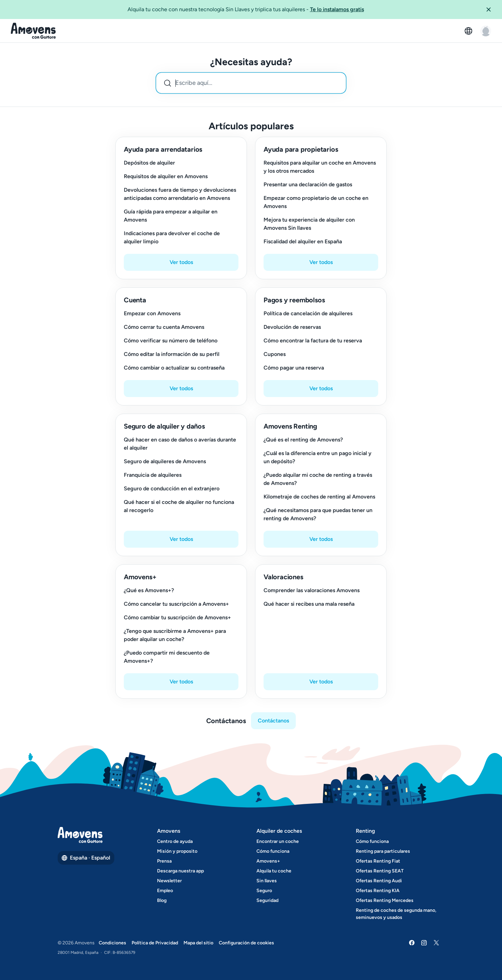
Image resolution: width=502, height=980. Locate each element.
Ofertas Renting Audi (379, 881)
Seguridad (267, 900)
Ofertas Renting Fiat (378, 861)
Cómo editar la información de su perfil (172, 354)
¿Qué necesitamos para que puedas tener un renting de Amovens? (318, 514)
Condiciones (112, 943)
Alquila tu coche (274, 871)
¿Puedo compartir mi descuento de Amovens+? (167, 657)
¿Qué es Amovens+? (149, 590)
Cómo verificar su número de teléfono (171, 341)
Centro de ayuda (175, 841)
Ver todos (181, 262)
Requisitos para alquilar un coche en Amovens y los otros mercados (320, 167)
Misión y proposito (177, 851)
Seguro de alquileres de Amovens (165, 461)
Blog (162, 900)
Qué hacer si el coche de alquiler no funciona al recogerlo (179, 506)
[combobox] (251, 83)
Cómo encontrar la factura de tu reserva (313, 341)
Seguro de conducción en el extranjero (172, 488)
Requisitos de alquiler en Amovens (166, 176)
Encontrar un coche (278, 841)
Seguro (264, 891)
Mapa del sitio (198, 943)
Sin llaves (267, 881)
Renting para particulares (383, 851)
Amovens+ (268, 861)
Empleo (165, 891)
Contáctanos (273, 721)
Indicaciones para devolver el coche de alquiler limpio (172, 237)
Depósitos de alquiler (149, 163)
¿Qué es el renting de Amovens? (303, 440)
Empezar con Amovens (152, 313)
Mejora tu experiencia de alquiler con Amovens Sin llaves (309, 224)
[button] (491, 10)
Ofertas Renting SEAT (380, 871)
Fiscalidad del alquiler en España (303, 241)
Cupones (275, 354)
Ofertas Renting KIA (378, 891)
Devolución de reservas (292, 327)
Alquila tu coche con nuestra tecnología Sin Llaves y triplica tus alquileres (246, 9)
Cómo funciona (273, 851)
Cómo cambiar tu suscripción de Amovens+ (177, 617)
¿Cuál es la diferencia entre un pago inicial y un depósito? (317, 457)
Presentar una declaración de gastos (308, 184)
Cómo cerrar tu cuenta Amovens (164, 327)
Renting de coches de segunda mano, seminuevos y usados (396, 914)
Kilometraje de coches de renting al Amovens (319, 497)
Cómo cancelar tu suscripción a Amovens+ (176, 604)
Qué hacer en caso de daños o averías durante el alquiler (180, 444)
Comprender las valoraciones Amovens (312, 590)
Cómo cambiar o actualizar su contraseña (174, 368)
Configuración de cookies (246, 943)
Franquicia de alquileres (153, 475)
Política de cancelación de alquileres (308, 313)
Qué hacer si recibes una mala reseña (309, 604)
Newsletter (169, 881)
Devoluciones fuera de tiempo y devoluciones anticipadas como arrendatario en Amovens (180, 194)
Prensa (164, 861)
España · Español (86, 858)
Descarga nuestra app (180, 871)
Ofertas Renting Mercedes (385, 900)
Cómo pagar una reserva (294, 368)
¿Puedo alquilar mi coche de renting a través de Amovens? (318, 479)
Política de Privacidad (155, 943)
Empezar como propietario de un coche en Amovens (316, 202)
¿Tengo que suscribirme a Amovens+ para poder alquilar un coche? (175, 635)
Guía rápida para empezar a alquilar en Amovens (171, 216)
